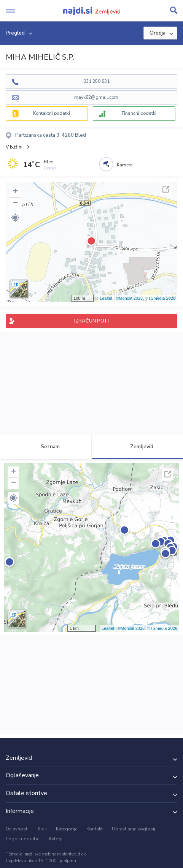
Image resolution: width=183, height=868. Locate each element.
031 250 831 (96, 81)
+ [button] (15, 192)
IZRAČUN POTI (91, 321)
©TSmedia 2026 (160, 298)
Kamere (125, 165)
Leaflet (106, 298)
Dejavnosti (17, 829)
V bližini (14, 147)
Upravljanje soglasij (134, 829)
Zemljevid (137, 447)
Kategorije (67, 829)
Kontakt (95, 829)
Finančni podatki (139, 113)
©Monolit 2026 (129, 298)
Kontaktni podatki (52, 113)
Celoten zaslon (166, 189)
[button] (15, 218)
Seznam (46, 447)
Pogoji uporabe (22, 839)
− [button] (15, 203)
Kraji (42, 829)
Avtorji (55, 839)
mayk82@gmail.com (96, 97)
